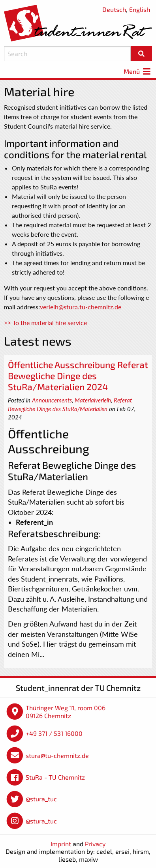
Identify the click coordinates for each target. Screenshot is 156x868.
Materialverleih (93, 400)
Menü (138, 71)
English (140, 9)
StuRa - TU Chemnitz (55, 777)
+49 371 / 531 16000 (54, 733)
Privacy (95, 844)
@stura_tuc (41, 799)
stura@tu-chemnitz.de (57, 755)
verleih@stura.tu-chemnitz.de (81, 307)
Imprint (61, 844)
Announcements (52, 400)
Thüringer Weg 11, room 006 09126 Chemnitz (66, 712)
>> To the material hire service (45, 323)
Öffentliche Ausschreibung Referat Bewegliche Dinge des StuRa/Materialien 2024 (78, 376)
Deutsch (114, 9)
